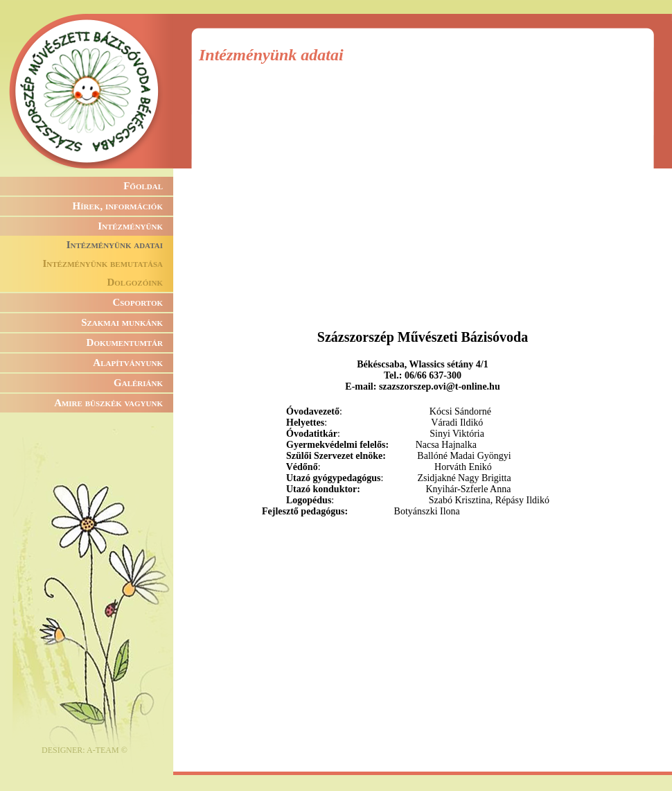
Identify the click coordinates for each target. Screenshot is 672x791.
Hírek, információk (118, 206)
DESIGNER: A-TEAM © (85, 750)
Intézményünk (130, 226)
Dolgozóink (135, 282)
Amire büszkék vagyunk (108, 403)
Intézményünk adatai (115, 245)
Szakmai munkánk (122, 322)
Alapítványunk (128, 363)
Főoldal (143, 186)
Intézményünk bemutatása (103, 263)
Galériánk (138, 383)
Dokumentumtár (125, 342)
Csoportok (138, 302)
